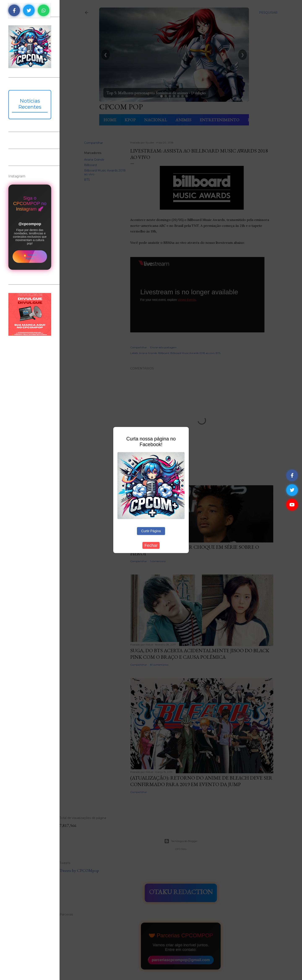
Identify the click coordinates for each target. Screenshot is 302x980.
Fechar (151, 545)
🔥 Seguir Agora (30, 257)
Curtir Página (151, 531)
